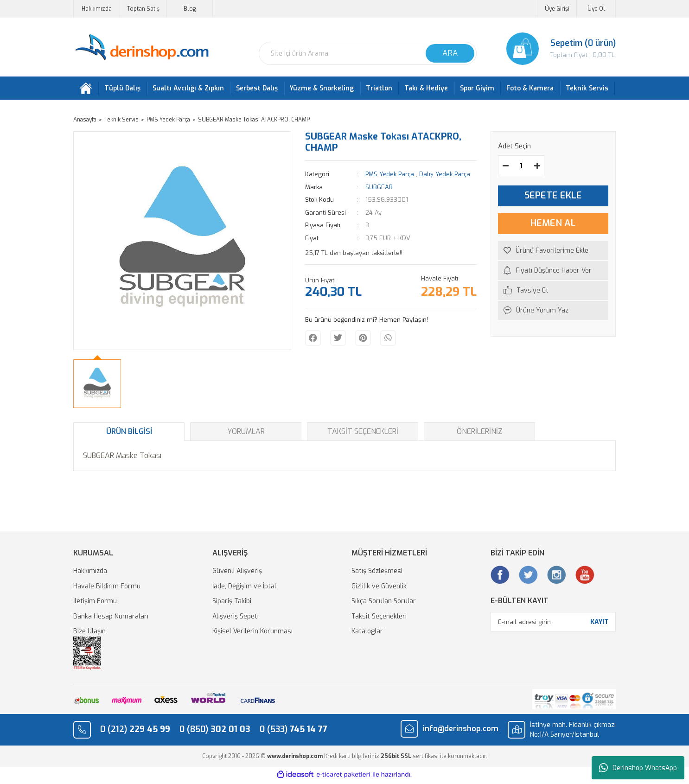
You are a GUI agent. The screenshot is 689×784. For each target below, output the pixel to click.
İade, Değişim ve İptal (244, 588)
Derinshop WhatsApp (638, 768)
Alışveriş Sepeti (236, 618)
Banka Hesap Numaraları (111, 618)
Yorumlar (246, 434)
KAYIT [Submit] (600, 624)
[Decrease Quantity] (505, 168)
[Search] (368, 53)
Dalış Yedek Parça (445, 176)
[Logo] (142, 48)
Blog (190, 9)
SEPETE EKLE (553, 198)
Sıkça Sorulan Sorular (384, 603)
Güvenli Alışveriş (237, 573)
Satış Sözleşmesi (377, 573)
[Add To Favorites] (553, 252)
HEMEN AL (553, 226)
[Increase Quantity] (537, 168)
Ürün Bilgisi (129, 434)
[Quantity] (521, 168)
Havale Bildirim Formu (107, 588)
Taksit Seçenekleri (363, 434)
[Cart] (553, 49)
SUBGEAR (379, 189)
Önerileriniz (480, 434)
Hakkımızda (97, 9)
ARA (450, 53)
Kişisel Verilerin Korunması (252, 634)
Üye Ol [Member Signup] (596, 9)
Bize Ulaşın (89, 634)
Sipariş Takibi (232, 603)
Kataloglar (367, 634)
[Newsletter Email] (553, 624)
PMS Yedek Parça (390, 176)
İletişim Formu (95, 603)
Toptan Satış (143, 9)
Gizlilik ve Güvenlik (379, 588)
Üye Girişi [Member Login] (557, 9)
